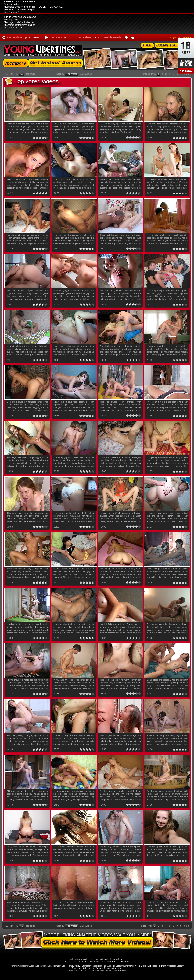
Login (173, 37)
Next (186, 74)
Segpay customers (124, 966)
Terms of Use (59, 966)
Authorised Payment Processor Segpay (165, 966)
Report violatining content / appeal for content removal (97, 968)
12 (7, 74)
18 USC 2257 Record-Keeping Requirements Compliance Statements (97, 961)
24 (12, 74)
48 (17, 74)
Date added (86, 74)
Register (187, 37)
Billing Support (107, 966)
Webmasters (140, 966)
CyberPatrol (34, 966)
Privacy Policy (74, 966)
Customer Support (90, 966)
